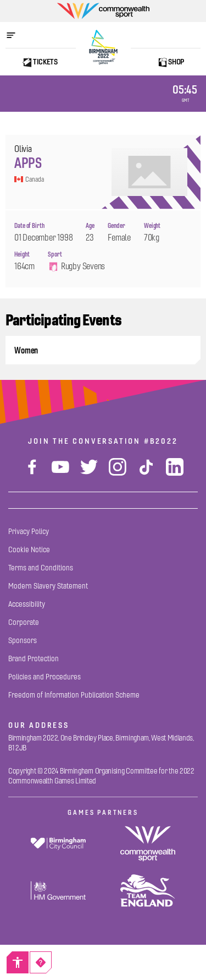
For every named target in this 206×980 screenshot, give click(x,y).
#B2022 (161, 441)
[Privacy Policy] (29, 532)
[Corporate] (24, 622)
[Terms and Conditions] (41, 568)
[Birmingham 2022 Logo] (103, 47)
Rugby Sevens (76, 266)
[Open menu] (16, 35)
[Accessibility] (18, 962)
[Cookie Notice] (29, 550)
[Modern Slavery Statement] (48, 586)
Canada (29, 179)
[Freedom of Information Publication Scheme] (74, 695)
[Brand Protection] (34, 659)
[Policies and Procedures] (44, 677)
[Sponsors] (23, 641)
